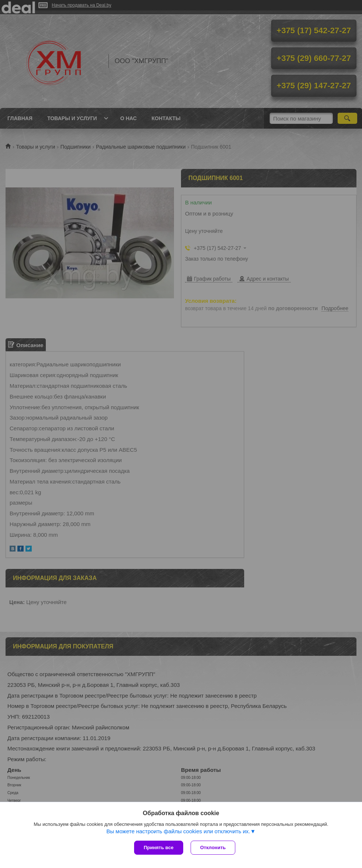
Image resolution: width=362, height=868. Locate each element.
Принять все (159, 847)
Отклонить (213, 847)
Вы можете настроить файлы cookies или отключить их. (178, 831)
